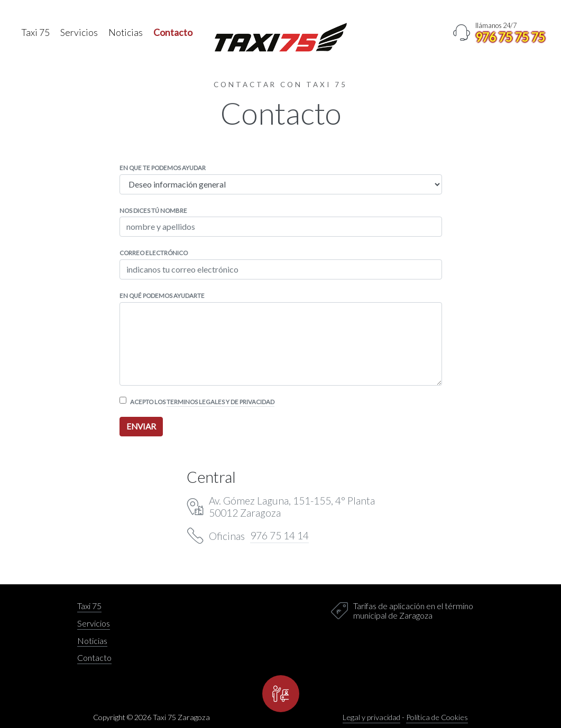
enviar (141, 426)
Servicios (79, 32)
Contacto (173, 32)
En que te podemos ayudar (163, 168)
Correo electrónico (154, 253)
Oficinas (259, 536)
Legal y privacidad (371, 717)
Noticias (126, 32)
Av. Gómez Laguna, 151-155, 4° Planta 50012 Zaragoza (292, 507)
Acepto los (202, 402)
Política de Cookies (437, 717)
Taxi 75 (35, 32)
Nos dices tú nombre (153, 211)
